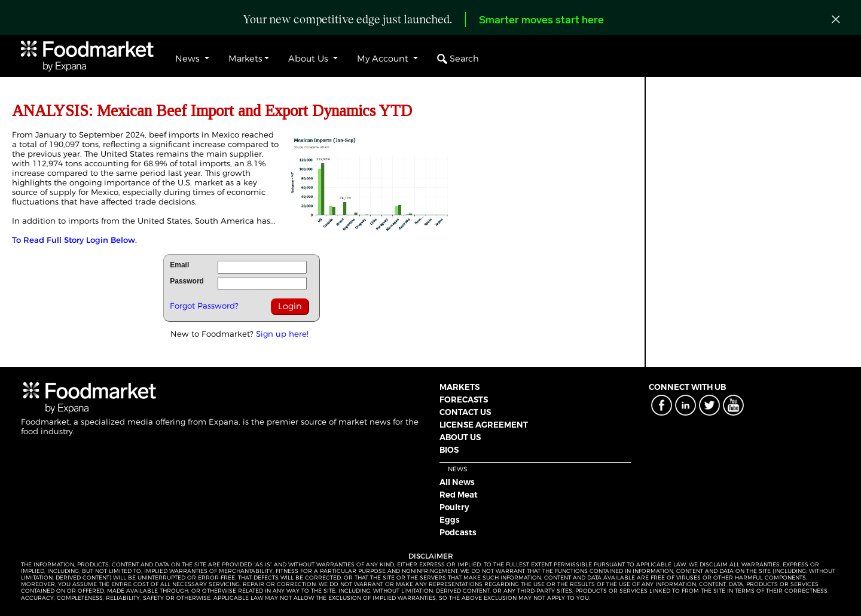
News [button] (189, 59)
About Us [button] (309, 59)
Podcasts (458, 532)
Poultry (454, 507)
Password (187, 281)
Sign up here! (282, 334)
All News (457, 482)
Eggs (450, 520)
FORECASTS (464, 400)
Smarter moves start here (541, 21)
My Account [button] (384, 59)
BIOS (449, 450)
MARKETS (459, 387)
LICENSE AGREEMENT (484, 425)
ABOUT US (460, 437)
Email (179, 265)
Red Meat (459, 495)
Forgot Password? (204, 306)
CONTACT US (465, 412)
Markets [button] (245, 59)
